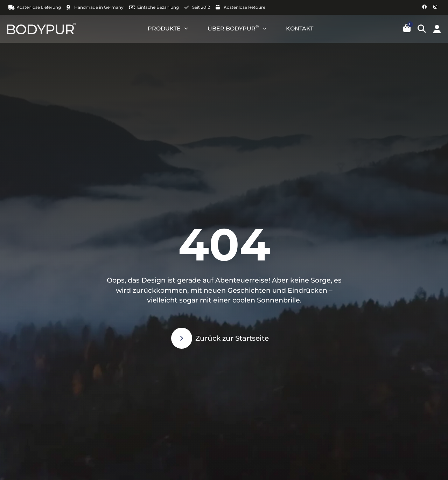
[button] (422, 29)
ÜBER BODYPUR (237, 29)
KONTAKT (300, 29)
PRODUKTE (168, 29)
